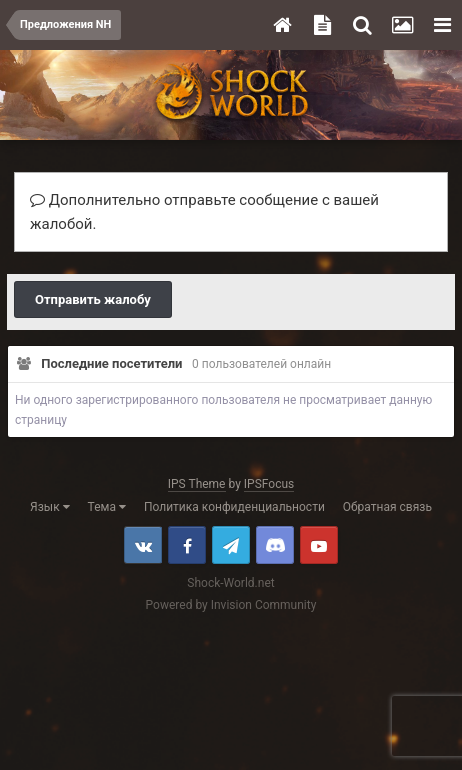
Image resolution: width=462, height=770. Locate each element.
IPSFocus (269, 484)
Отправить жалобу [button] (93, 299)
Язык (50, 507)
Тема (107, 507)
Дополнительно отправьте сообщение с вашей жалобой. (204, 212)
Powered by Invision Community (231, 605)
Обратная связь (387, 507)
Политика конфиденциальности (234, 507)
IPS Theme (197, 484)
